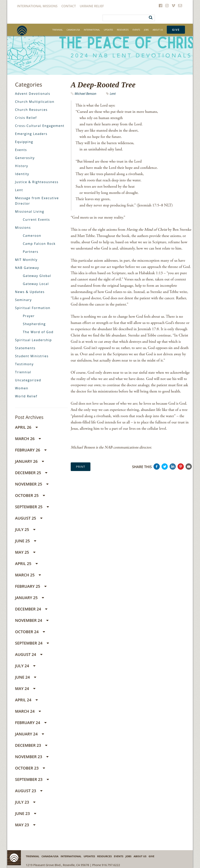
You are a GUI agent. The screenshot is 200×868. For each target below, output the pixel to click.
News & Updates (30, 292)
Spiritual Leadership (33, 340)
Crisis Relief (26, 118)
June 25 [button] (26, 541)
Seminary (23, 300)
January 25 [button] (29, 598)
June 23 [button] (26, 813)
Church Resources (31, 110)
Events (136, 30)
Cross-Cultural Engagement (40, 126)
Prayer (29, 316)
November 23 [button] (32, 757)
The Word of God (38, 332)
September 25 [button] (32, 507)
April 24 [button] (26, 700)
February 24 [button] (31, 723)
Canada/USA (73, 30)
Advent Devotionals (33, 94)
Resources (123, 30)
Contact (69, 6)
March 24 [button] (28, 711)
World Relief (26, 396)
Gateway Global (37, 276)
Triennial (58, 30)
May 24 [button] (25, 689)
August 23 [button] (29, 791)
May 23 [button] (25, 825)
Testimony (24, 364)
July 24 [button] (25, 666)
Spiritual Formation (33, 308)
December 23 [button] (31, 745)
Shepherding (34, 324)
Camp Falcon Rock (39, 244)
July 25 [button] (25, 529)
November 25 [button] (32, 484)
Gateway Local (36, 284)
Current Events (36, 220)
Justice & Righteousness (37, 182)
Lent (113, 94)
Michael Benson (85, 94)
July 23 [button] (25, 802)
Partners (31, 252)
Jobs (146, 30)
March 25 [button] (28, 575)
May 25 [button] (25, 552)
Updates (108, 30)
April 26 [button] (26, 427)
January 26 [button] (29, 461)
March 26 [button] (28, 439)
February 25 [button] (31, 586)
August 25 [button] (29, 518)
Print (81, 467)
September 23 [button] (32, 779)
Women (22, 388)
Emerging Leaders (31, 134)
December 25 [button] (31, 473)
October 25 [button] (30, 495)
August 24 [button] (29, 654)
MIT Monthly (26, 260)
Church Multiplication (35, 102)
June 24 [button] (26, 677)
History (22, 166)
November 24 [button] (32, 620)
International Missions (37, 6)
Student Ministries (32, 356)
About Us (158, 30)
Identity (22, 174)
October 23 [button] (30, 768)
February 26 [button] (31, 450)
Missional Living (30, 212)
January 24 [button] (29, 734)
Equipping (24, 142)
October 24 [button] (30, 632)
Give (176, 30)
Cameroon (32, 236)
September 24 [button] (32, 643)
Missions (23, 228)
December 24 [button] (31, 609)
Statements (25, 348)
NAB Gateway (27, 268)
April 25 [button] (26, 564)
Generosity (25, 158)
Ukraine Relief (92, 6)
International (92, 30)
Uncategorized (28, 380)
